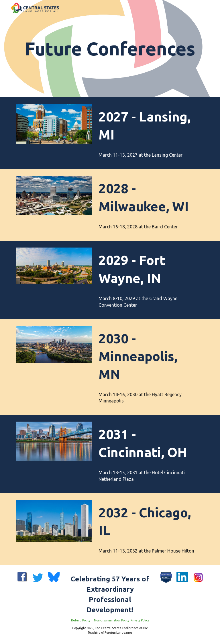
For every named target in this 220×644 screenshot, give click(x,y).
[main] (110, 49)
